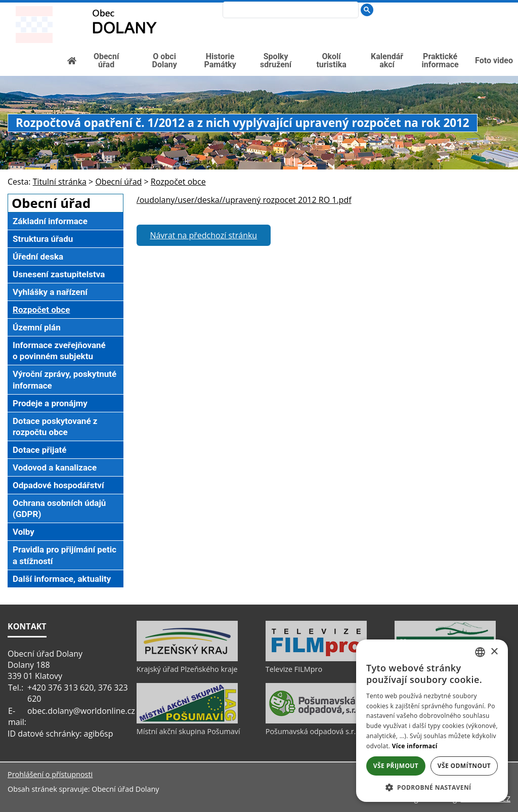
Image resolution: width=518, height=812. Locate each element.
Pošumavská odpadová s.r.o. (314, 731)
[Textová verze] (484, 18)
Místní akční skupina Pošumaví (188, 731)
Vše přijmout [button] (396, 766)
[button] (432, 787)
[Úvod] (457, 8)
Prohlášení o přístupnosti (50, 774)
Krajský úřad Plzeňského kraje (187, 669)
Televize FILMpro (294, 669)
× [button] (494, 652)
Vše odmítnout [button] (464, 766)
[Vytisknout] (506, 8)
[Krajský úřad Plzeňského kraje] (187, 659)
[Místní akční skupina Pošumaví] (187, 721)
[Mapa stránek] (489, 8)
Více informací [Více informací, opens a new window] (415, 746)
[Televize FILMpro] (316, 659)
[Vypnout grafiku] (473, 8)
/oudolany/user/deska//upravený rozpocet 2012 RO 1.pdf (244, 200)
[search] (288, 11)
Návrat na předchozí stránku (203, 235)
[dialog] (432, 721)
